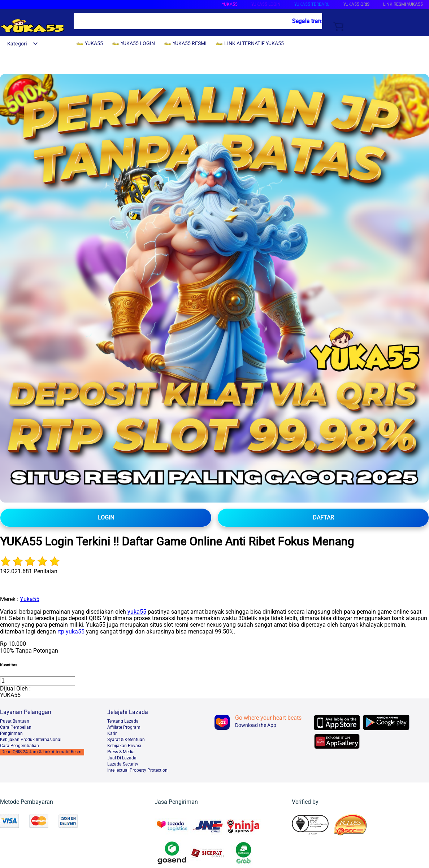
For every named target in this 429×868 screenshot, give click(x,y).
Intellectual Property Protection (137, 770)
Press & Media (121, 752)
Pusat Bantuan (15, 721)
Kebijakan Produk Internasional (31, 740)
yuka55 (137, 612)
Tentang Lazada (123, 721)
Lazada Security (123, 764)
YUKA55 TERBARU (312, 4)
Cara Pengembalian (19, 746)
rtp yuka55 (71, 632)
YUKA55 (230, 4)
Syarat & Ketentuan (126, 740)
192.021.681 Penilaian (29, 571)
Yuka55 (30, 599)
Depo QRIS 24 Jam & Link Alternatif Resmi (42, 752)
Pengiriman (11, 733)
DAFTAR (323, 518)
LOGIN (106, 518)
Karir (112, 733)
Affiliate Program (124, 727)
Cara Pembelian (16, 727)
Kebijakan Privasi (124, 746)
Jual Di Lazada (122, 758)
